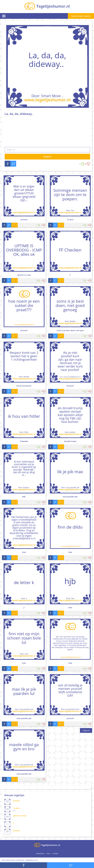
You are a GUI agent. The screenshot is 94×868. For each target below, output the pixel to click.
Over (48, 853)
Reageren (47, 157)
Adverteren (40, 853)
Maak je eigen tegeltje (81, 16)
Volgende (86, 730)
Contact (55, 853)
